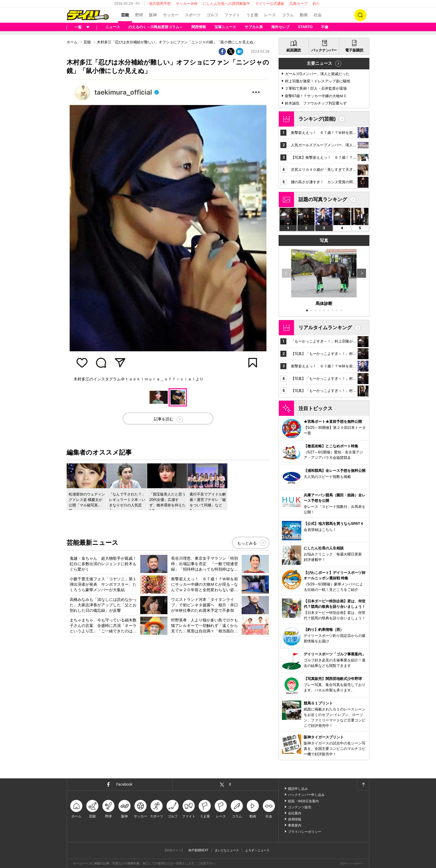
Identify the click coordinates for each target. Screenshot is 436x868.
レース (270, 15)
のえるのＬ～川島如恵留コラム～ (156, 27)
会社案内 (295, 813)
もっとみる (247, 543)
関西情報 (199, 27)
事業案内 (295, 825)
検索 (360, 15)
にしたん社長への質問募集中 (226, 4)
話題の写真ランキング (323, 199)
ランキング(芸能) (317, 119)
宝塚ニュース (225, 27)
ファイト (232, 15)
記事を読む (164, 419)
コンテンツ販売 (300, 807)
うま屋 (252, 15)
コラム (288, 15)
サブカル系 (254, 27)
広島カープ (299, 4)
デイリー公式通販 (270, 4)
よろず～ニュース (257, 850)
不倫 (325, 27)
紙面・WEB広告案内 (303, 801)
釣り (316, 4)
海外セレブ (280, 27)
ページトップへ (363, 784)
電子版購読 (354, 50)
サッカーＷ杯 (187, 4)
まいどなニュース (227, 850)
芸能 (125, 15)
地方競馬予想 (160, 4)
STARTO (305, 27)
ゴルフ (212, 15)
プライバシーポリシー (305, 832)
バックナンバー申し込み (306, 795)
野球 (139, 15)
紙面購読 (294, 50)
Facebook (124, 784)
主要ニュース (319, 63)
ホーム (72, 42)
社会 (318, 15)
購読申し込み (298, 789)
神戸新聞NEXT (198, 850)
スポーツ (193, 15)
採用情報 (295, 819)
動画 (304, 15)
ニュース (113, 27)
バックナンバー (324, 50)
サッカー (171, 15)
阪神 (153, 15)
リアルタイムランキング (325, 328)
